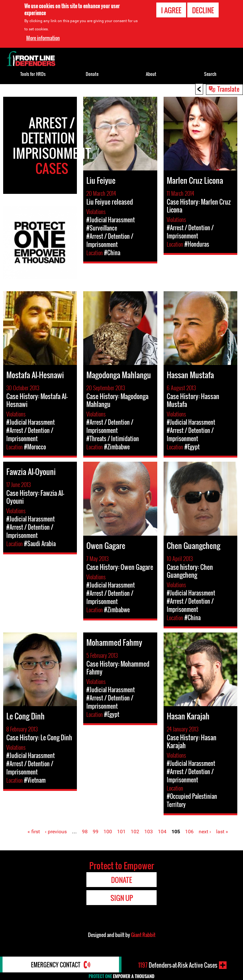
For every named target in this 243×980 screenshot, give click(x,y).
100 (108, 832)
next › (205, 832)
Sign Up (122, 898)
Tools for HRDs (33, 74)
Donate (92, 74)
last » (222, 832)
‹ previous (56, 832)
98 (85, 832)
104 (162, 832)
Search (210, 74)
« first (34, 832)
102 (135, 832)
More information (43, 38)
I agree (171, 10)
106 (189, 832)
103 (149, 832)
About (151, 74)
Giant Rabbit (143, 935)
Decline (203, 10)
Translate (228, 89)
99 (96, 832)
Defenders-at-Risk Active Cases (178, 965)
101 (121, 832)
